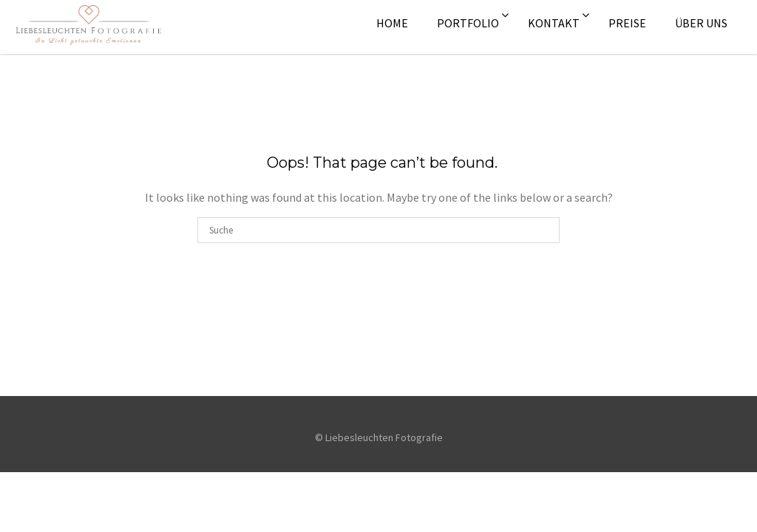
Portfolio (468, 23)
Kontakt (554, 23)
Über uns (701, 23)
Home (392, 23)
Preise (627, 23)
